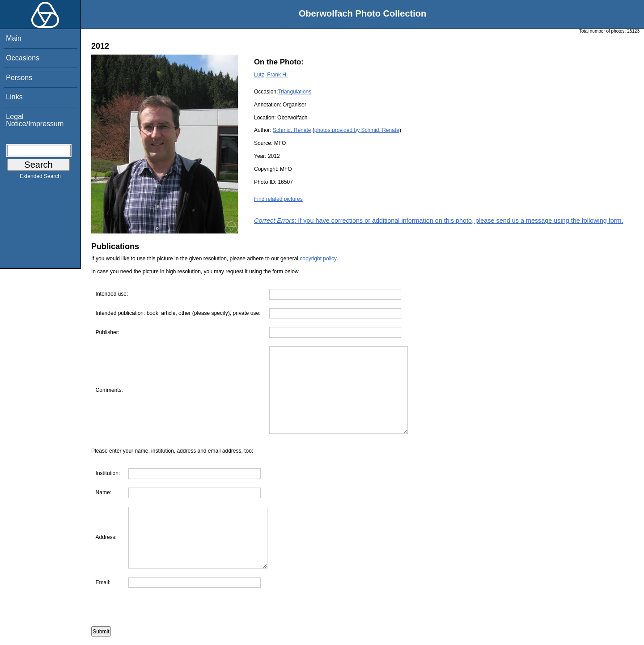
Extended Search (40, 178)
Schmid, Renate (292, 130)
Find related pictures (278, 199)
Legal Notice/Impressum (35, 120)
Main (14, 38)
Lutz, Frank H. (271, 75)
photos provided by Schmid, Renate (357, 130)
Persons (19, 78)
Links (14, 97)
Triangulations (294, 92)
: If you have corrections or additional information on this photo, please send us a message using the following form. (439, 221)
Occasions (23, 58)
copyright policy (318, 259)
